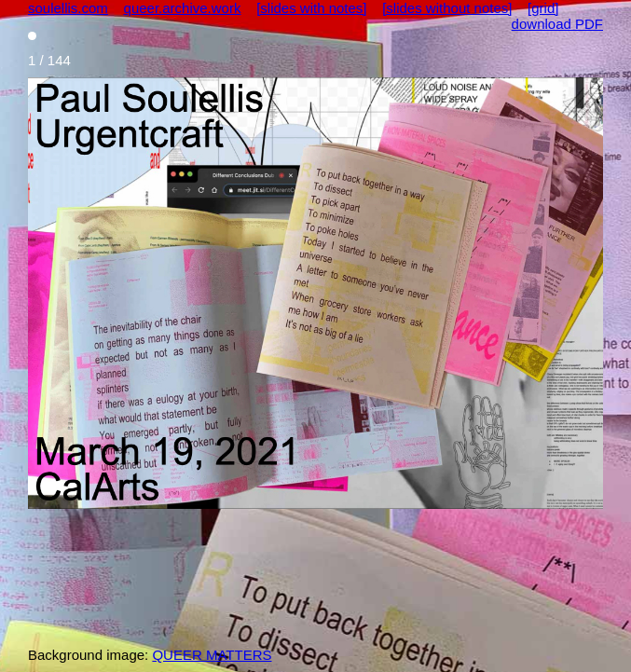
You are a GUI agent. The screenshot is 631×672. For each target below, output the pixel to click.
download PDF (557, 24)
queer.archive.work (183, 8)
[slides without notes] (447, 8)
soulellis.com (68, 8)
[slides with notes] (311, 8)
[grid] (543, 8)
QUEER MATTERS (212, 655)
